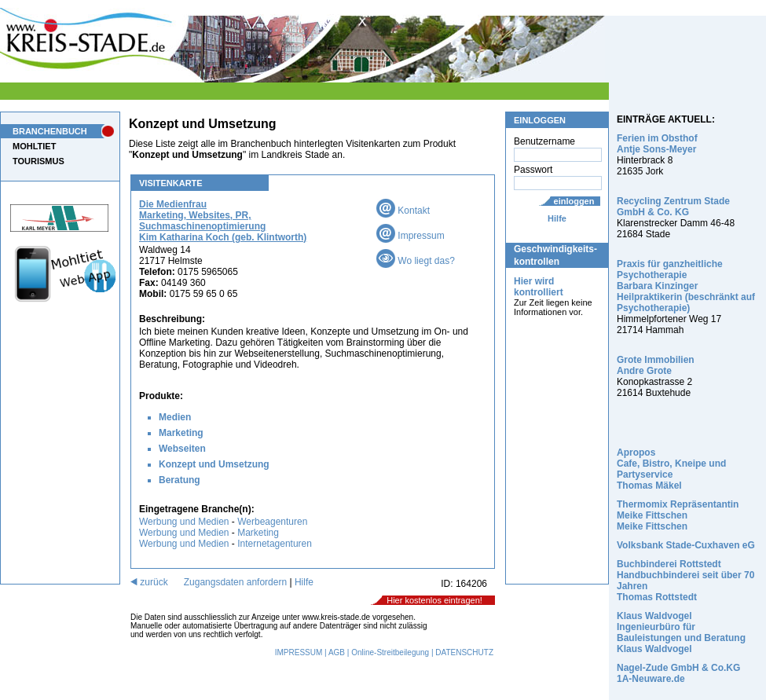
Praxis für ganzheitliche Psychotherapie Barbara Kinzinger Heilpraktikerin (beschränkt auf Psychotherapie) (686, 286)
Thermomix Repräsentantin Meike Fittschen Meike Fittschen (678, 515)
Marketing (181, 433)
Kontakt (403, 211)
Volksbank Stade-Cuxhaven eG (686, 545)
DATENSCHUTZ (464, 652)
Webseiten (182, 449)
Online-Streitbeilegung (390, 652)
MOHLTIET (34, 146)
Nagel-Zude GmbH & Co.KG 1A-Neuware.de (678, 673)
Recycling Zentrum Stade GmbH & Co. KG (673, 207)
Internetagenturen (275, 544)
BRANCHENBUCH (50, 131)
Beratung (180, 480)
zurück (149, 582)
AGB (337, 652)
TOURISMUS (38, 161)
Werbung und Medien (184, 522)
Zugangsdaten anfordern (235, 582)
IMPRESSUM (299, 652)
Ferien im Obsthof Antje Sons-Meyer (657, 144)
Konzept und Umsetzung (214, 464)
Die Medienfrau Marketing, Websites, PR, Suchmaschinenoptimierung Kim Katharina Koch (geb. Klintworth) (223, 221)
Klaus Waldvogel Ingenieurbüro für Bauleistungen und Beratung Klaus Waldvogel (681, 632)
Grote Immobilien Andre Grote (656, 365)
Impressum (410, 236)
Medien (175, 417)
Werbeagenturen (272, 522)
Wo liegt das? (416, 261)
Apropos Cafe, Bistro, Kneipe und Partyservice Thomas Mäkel (671, 469)
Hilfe (557, 218)
